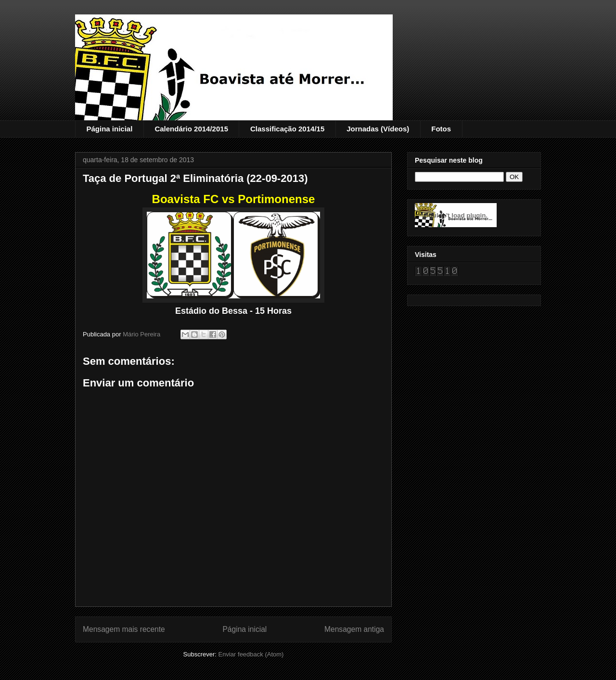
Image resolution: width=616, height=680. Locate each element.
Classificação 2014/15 (287, 129)
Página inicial (110, 129)
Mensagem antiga (354, 629)
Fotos (441, 129)
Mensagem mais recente (124, 629)
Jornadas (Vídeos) (378, 129)
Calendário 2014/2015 (191, 129)
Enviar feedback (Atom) (251, 654)
